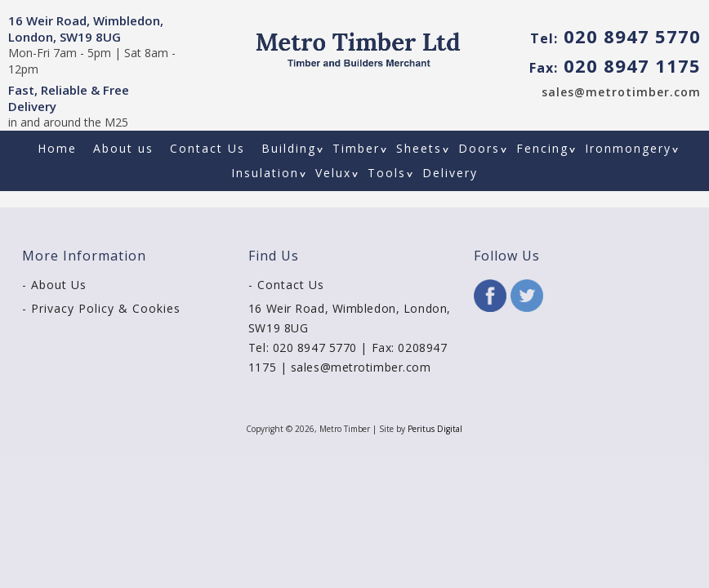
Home (57, 148)
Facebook (490, 296)
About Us (59, 285)
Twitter (527, 296)
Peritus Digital (435, 429)
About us (123, 148)
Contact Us (207, 148)
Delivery (450, 173)
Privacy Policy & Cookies (106, 308)
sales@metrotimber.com (621, 92)
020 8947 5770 (615, 36)
